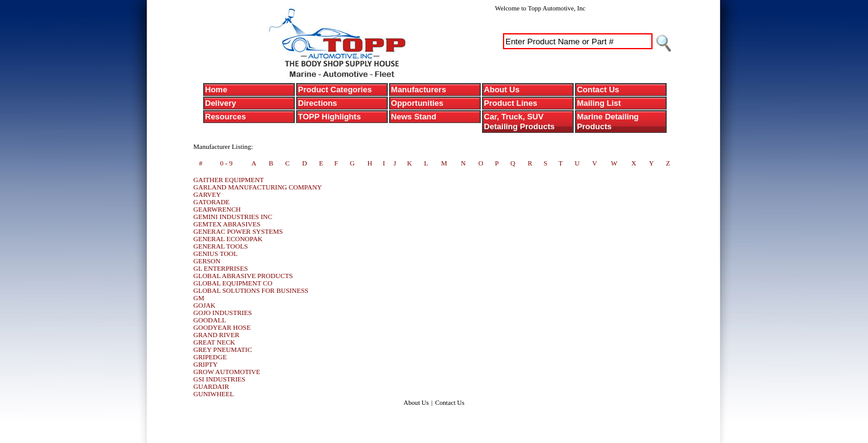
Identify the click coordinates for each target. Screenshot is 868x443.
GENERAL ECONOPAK (228, 239)
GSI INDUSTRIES (219, 379)
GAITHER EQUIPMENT (229, 180)
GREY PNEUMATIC (223, 349)
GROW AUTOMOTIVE (227, 372)
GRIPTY (206, 364)
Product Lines (511, 103)
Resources (225, 117)
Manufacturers (419, 90)
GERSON (207, 261)
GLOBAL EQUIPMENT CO (233, 283)
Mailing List (599, 103)
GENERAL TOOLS (221, 246)
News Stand (414, 117)
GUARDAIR (211, 386)
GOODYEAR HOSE (222, 327)
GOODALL (210, 320)
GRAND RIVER (216, 335)
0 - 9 (226, 163)
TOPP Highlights (329, 117)
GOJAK (204, 305)
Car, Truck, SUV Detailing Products (519, 122)
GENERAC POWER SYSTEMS (238, 231)
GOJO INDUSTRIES (223, 313)
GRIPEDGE (210, 357)
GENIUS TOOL (215, 253)
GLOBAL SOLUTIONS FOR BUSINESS (251, 290)
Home (216, 90)
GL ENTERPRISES (221, 268)
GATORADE (211, 202)
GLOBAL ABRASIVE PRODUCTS (243, 276)
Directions (318, 103)
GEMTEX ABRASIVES (227, 224)
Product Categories (335, 90)
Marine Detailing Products (608, 122)
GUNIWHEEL (214, 394)
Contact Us (598, 90)
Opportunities (417, 103)
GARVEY (207, 194)
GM (199, 298)
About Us (502, 90)
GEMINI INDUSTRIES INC (233, 217)
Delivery (221, 103)
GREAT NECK (214, 342)
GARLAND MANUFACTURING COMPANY (258, 187)
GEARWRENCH (217, 209)
